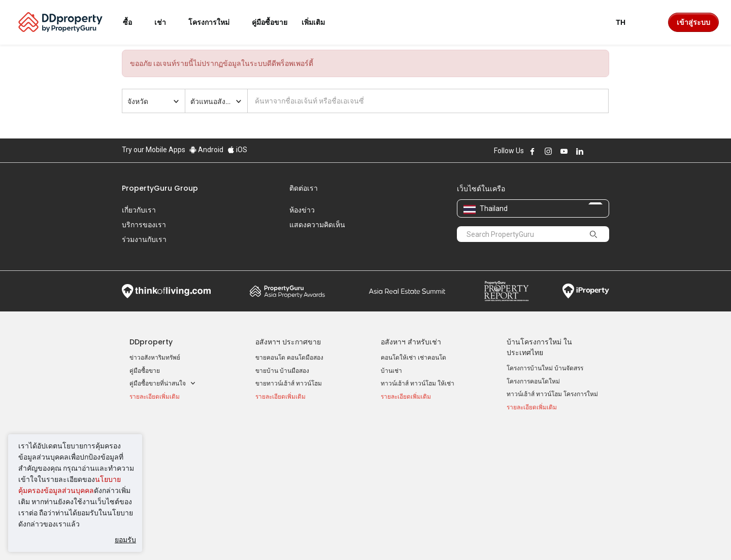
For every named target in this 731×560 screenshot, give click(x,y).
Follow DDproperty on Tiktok (605, 151)
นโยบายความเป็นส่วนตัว (340, 537)
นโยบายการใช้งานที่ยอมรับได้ (169, 537)
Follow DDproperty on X (593, 151)
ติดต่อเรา (304, 188)
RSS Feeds (522, 467)
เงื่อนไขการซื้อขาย (420, 537)
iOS (237, 150)
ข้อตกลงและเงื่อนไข (258, 537)
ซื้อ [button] (134, 22)
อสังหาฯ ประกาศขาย (288, 326)
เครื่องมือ (520, 425)
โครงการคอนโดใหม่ (533, 366)
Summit (407, 275)
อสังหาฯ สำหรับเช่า (411, 326)
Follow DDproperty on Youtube (564, 151)
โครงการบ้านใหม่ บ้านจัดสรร (545, 353)
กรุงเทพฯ (392, 441)
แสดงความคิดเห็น (317, 225)
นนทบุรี (390, 453)
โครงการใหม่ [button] (215, 22)
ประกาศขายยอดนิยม (162, 425)
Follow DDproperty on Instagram (548, 151)
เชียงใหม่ (393, 467)
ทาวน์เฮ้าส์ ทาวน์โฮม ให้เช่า (418, 368)
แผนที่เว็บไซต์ (525, 479)
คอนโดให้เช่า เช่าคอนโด (413, 342)
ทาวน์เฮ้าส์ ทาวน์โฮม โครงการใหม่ (552, 378)
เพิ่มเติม (319, 22)
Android (206, 150)
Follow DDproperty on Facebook (533, 151)
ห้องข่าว (302, 210)
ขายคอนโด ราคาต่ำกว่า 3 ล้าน (170, 477)
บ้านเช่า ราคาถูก (277, 453)
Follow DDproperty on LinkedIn (580, 151)
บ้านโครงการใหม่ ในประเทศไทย (539, 331)
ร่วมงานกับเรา (144, 239)
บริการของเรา (144, 225)
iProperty (586, 275)
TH (627, 22)
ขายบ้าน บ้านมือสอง (282, 355)
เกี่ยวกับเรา (139, 210)
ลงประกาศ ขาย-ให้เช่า (537, 453)
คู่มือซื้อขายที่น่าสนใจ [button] (163, 368)
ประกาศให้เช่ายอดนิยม (291, 425)
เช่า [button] (166, 22)
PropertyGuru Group (160, 188)
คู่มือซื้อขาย (145, 355)
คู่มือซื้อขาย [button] (270, 22)
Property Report (506, 275)
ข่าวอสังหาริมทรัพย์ (155, 342)
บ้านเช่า (391, 355)
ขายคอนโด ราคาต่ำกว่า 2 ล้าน (170, 464)
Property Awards (287, 275)
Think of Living (166, 275)
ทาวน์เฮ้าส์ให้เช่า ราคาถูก (289, 467)
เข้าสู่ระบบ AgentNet (535, 441)
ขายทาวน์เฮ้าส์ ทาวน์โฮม (289, 368)
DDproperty (151, 326)
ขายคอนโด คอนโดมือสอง (289, 342)
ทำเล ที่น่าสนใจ (405, 425)
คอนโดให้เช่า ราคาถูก (285, 441)
